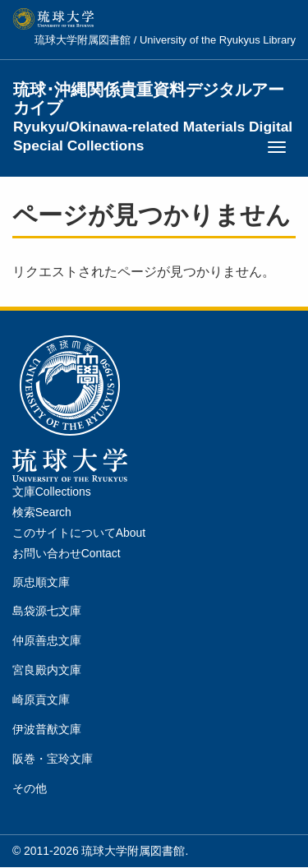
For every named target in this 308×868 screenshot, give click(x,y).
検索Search (42, 512)
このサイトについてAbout (79, 533)
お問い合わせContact (67, 553)
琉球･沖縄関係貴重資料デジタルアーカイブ (153, 99)
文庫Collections (52, 492)
